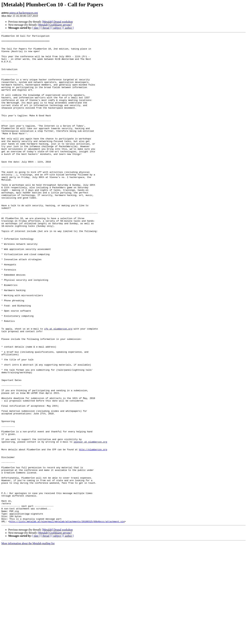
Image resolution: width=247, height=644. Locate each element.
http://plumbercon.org (93, 533)
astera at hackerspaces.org (23, 13)
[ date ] (36, 28)
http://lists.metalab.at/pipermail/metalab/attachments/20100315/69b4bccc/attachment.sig (67, 619)
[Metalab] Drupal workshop (57, 22)
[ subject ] (57, 28)
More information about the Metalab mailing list (28, 641)
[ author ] (68, 28)
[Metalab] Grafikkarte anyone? (55, 25)
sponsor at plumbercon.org (90, 523)
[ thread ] (46, 28)
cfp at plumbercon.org (58, 388)
